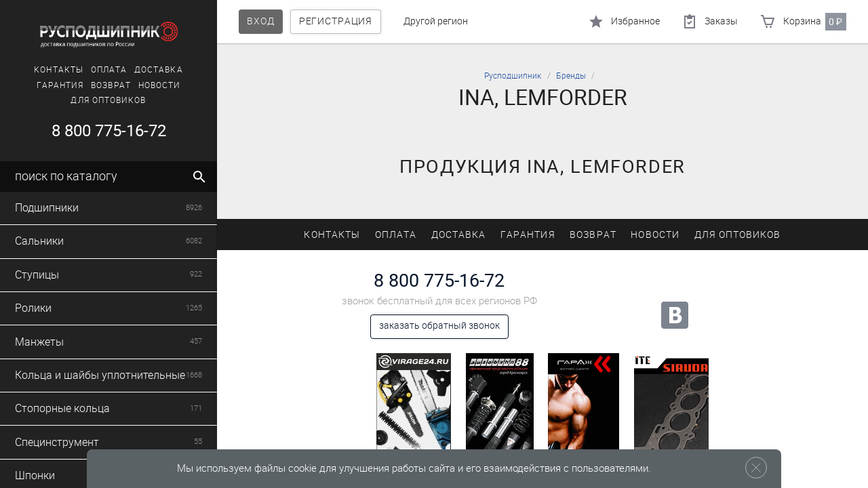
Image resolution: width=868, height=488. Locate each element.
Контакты (59, 70)
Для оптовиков (108, 100)
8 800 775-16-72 (109, 131)
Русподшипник (513, 76)
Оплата (109, 70)
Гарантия (60, 85)
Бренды (571, 76)
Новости (160, 85)
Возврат (111, 85)
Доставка (159, 70)
